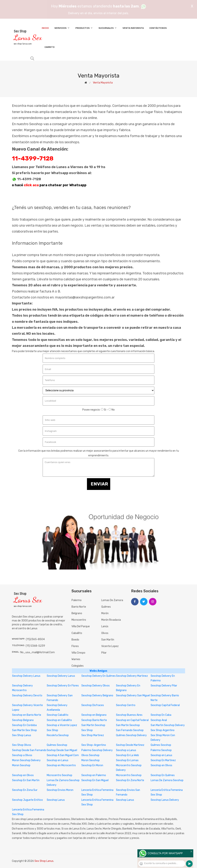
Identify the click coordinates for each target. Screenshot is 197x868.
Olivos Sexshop (90, 755)
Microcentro (79, 620)
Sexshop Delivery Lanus (26, 676)
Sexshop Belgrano (23, 720)
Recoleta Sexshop (58, 735)
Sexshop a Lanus (126, 750)
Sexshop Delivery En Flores (63, 686)
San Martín (108, 640)
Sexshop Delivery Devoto (27, 696)
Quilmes (106, 607)
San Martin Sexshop (93, 725)
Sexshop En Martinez (163, 760)
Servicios (62, 28)
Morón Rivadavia (111, 620)
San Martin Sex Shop (24, 730)
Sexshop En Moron (92, 765)
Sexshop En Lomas (127, 760)
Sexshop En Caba (161, 715)
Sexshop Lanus (56, 800)
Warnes (76, 659)
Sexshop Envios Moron (60, 790)
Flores (75, 646)
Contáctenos (158, 28)
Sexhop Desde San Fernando (29, 750)
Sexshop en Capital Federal (132, 720)
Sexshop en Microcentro (61, 765)
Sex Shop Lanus (22, 735)
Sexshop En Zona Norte (130, 780)
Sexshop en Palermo (94, 775)
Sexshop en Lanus (161, 755)
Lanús (105, 626)
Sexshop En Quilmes (163, 775)
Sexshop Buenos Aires (129, 715)
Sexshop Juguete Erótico (27, 800)
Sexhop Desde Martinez (130, 745)
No (112, 410)
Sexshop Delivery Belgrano (97, 696)
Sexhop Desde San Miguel (62, 750)
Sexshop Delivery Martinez (132, 676)
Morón (105, 613)
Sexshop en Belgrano (94, 715)
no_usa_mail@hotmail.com (38, 652)
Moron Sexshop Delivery (26, 760)
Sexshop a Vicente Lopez (62, 725)
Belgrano (77, 613)
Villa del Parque (81, 626)
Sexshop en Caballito (59, 720)
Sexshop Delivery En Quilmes (98, 676)
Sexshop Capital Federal (165, 705)
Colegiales (78, 666)
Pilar (104, 653)
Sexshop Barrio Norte (94, 720)
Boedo (75, 640)
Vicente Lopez (110, 646)
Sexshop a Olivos (22, 755)
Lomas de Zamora (112, 600)
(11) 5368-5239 (35, 646)
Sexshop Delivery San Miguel (133, 696)
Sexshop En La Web (127, 755)
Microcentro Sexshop (59, 775)
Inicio (45, 28)
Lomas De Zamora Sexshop (167, 780)
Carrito (50, 47)
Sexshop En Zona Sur (25, 790)
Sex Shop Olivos (22, 745)
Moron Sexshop (90, 760)
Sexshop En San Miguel (95, 780)
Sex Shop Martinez (93, 735)
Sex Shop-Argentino (94, 745)
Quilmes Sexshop (57, 745)
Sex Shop (52, 730)
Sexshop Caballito (58, 715)
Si (104, 410)
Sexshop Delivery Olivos (96, 686)
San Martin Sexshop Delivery (168, 725)
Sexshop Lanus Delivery (165, 800)
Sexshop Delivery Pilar (164, 686)
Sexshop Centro (126, 705)
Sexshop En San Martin (26, 780)
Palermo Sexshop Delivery (97, 750)
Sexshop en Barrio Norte (27, 715)
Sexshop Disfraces (93, 705)
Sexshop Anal (159, 720)
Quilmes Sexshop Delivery (131, 735)
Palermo (77, 600)
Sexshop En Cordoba (24, 725)
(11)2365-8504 (35, 639)
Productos (84, 28)
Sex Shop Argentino (163, 730)
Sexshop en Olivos (161, 765)
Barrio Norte (79, 607)
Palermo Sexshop (161, 750)
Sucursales (108, 28)
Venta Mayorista (133, 28)
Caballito (77, 633)
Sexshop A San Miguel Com (63, 755)
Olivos (105, 633)
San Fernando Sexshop (130, 730)
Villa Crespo (78, 653)
